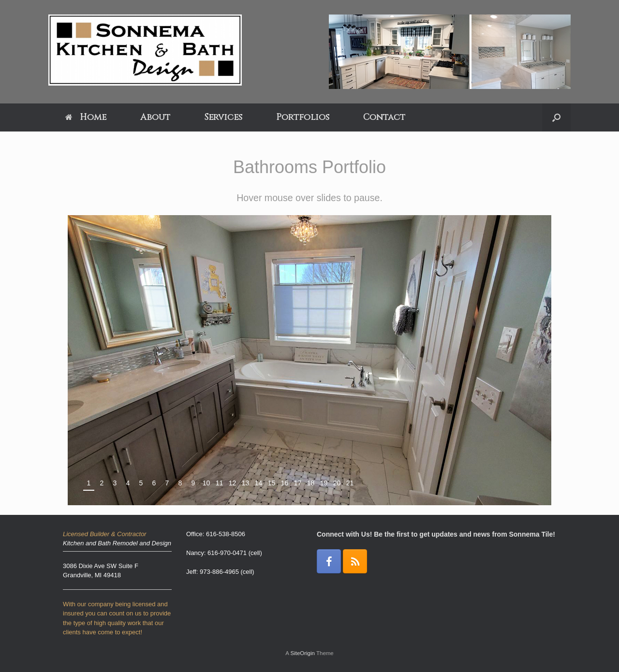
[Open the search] (556, 117)
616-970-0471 (227, 553)
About (155, 117)
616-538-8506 (226, 534)
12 (233, 483)
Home (86, 117)
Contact (384, 117)
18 (311, 483)
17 (298, 483)
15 (272, 483)
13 (246, 483)
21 (350, 483)
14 (259, 483)
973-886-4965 (219, 572)
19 (324, 483)
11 (220, 483)
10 (206, 483)
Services (223, 117)
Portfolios (303, 117)
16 (285, 483)
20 (337, 483)
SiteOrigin (302, 653)
